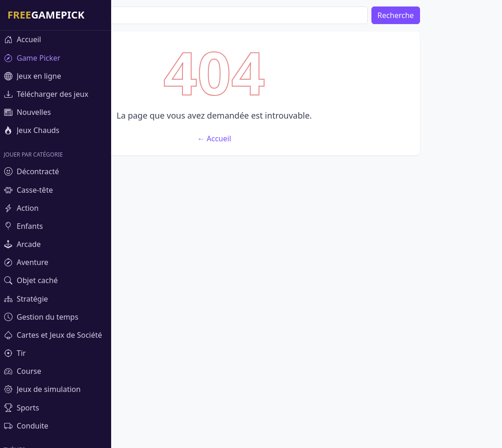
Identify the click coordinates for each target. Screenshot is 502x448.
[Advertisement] (307, 96)
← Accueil (307, 276)
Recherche (471, 15)
